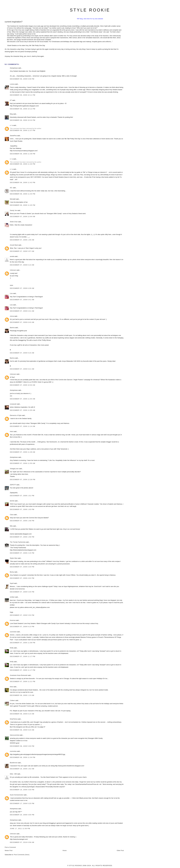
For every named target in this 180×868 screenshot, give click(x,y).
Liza (11, 293)
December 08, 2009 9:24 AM (22, 730)
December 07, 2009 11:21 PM (23, 681)
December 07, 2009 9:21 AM (22, 369)
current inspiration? (14, 22)
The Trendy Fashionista (18, 542)
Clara (12, 515)
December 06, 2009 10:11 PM (23, 95)
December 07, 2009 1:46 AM (22, 240)
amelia (12, 256)
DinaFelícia (14, 719)
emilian (12, 597)
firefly (12, 648)
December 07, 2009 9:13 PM (22, 627)
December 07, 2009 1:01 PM (22, 496)
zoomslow (13, 632)
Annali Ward (14, 245)
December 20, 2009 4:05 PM (22, 815)
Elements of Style (16, 415)
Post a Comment (10, 847)
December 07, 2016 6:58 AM (22, 842)
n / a (11, 125)
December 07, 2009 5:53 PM (22, 615)
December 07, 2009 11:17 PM (23, 656)
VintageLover (14, 469)
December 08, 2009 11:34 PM (23, 757)
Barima (12, 328)
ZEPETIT (13, 485)
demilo (12, 501)
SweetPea (13, 136)
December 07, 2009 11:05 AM (22, 410)
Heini (12, 431)
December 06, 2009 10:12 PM (23, 109)
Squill (12, 583)
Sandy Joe (13, 210)
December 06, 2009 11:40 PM (23, 164)
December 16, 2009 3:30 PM (22, 790)
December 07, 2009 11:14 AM (22, 426)
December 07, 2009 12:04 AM (22, 217)
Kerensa (13, 620)
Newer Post (9, 850)
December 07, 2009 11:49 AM (22, 452)
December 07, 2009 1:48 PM (22, 521)
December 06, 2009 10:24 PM (23, 120)
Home (65, 850)
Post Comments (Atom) (22, 855)
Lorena (12, 84)
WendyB (13, 199)
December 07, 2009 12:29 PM (23, 480)
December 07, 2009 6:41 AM (22, 300)
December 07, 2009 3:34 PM (22, 567)
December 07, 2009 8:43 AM (22, 322)
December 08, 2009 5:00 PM (22, 746)
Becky (12, 572)
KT (11, 100)
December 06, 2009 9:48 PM (22, 79)
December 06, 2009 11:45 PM (23, 205)
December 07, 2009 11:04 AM (22, 399)
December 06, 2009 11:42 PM (23, 182)
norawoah (13, 404)
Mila (11, 526)
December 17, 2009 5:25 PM (22, 803)
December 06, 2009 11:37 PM (23, 130)
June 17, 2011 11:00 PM (20, 829)
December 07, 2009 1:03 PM (22, 509)
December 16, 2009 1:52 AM (22, 769)
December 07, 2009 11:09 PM (23, 643)
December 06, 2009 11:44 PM (23, 194)
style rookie (90, 10)
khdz (11, 687)
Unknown (13, 270)
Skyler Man (14, 558)
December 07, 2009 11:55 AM (22, 463)
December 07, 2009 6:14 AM (22, 265)
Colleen (12, 700)
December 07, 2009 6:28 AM (22, 288)
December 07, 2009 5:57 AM (22, 251)
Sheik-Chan (14, 222)
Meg (11, 114)
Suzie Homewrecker (17, 795)
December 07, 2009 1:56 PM (22, 537)
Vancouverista (15, 735)
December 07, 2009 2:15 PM (22, 553)
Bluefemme (14, 763)
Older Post (120, 850)
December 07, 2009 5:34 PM (22, 592)
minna (12, 316)
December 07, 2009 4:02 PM (22, 578)
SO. (11, 188)
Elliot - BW (13, 774)
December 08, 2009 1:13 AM (22, 695)
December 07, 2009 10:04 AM (22, 385)
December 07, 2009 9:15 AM (22, 353)
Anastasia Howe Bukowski (19, 675)
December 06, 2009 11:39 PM (23, 154)
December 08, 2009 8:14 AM (22, 714)
